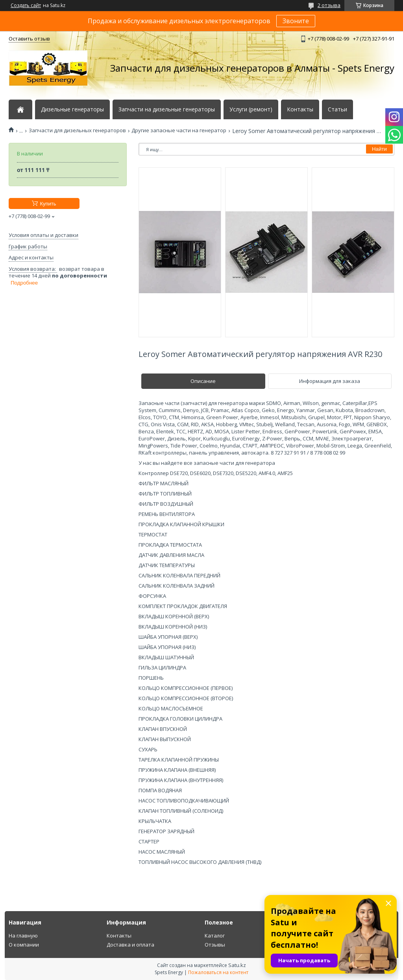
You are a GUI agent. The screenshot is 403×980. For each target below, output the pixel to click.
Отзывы (215, 945)
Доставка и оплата (130, 945)
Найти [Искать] (379, 149)
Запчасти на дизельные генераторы (167, 109)
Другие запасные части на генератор (179, 130)
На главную (23, 936)
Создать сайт (26, 6)
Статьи (337, 109)
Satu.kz (237, 965)
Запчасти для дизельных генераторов (77, 130)
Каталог (215, 936)
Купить (48, 204)
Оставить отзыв (29, 39)
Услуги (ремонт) (251, 109)
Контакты (300, 109)
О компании (24, 945)
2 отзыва (329, 5)
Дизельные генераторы (72, 109)
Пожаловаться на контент (218, 972)
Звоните (296, 21)
